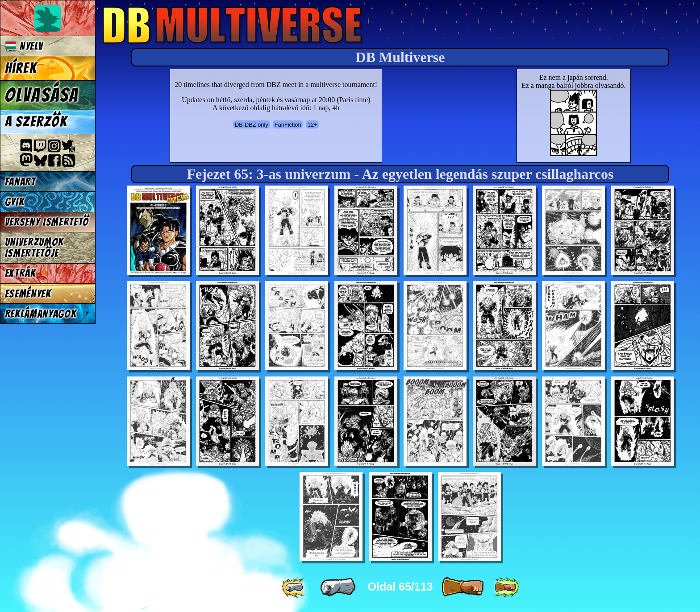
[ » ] (462, 587)
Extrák (21, 273)
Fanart (20, 182)
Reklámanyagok (41, 314)
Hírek (21, 68)
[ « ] (338, 587)
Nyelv (24, 46)
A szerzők (36, 122)
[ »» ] (506, 587)
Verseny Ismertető (47, 222)
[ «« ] (295, 587)
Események (28, 294)
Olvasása (42, 95)
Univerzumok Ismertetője (34, 248)
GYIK (15, 202)
